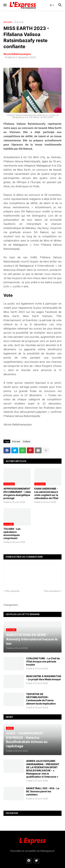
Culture (26, 441)
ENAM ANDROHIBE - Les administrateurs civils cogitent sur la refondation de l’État (46, 493)
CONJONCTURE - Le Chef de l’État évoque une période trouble (43, 661)
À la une (19, 22)
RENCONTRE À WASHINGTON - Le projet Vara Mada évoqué (44, 678)
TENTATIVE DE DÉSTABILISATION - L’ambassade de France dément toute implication (41, 699)
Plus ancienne (52, 591)
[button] (5, 5)
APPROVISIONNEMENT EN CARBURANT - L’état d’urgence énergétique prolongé (17, 493)
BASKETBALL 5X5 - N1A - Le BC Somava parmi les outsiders (43, 791)
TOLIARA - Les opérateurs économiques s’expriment (12, 534)
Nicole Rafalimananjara (17, 54)
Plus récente (12, 591)
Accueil (8, 22)
